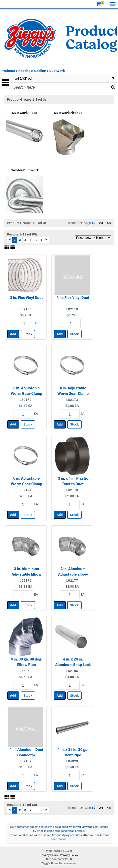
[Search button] (113, 87)
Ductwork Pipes (25, 113)
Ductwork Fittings (68, 113)
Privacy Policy (49, 855)
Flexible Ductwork (25, 170)
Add (13, 334)
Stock (28, 334)
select (113, 78)
